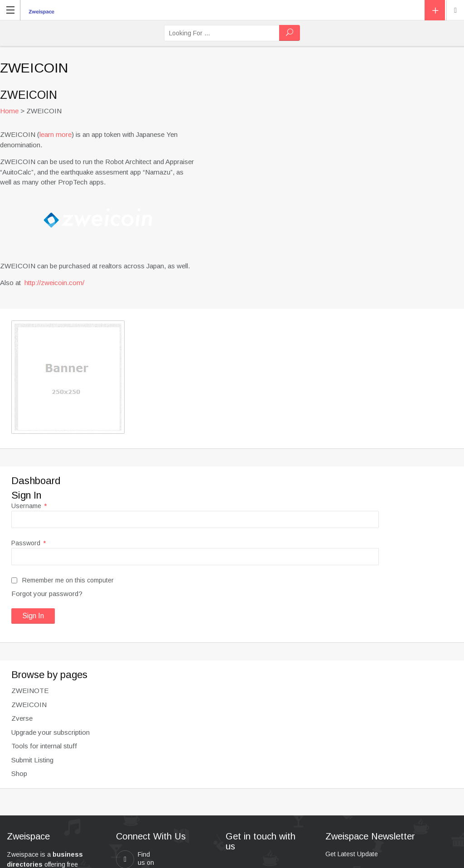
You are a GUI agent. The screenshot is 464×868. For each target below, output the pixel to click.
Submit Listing (32, 760)
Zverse (22, 718)
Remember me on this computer (63, 580)
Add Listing (435, 10)
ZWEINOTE (30, 691)
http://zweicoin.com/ (54, 283)
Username (29, 506)
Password (29, 543)
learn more (56, 134)
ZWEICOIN (29, 705)
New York (455, 10)
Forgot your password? (47, 594)
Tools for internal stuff (44, 746)
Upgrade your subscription (51, 732)
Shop (19, 773)
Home (9, 111)
